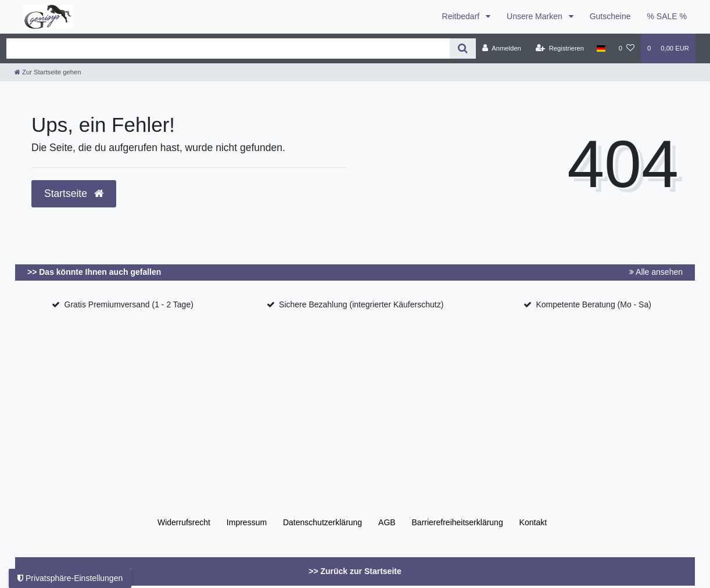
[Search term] (228, 49)
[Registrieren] (560, 48)
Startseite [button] (74, 193)
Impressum (247, 522)
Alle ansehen (656, 272)
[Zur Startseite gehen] (48, 72)
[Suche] (463, 49)
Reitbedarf (462, 16)
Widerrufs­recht (184, 522)
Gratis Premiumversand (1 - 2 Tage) (129, 304)
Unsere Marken (536, 16)
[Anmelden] (502, 48)
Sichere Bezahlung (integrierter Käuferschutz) (361, 304)
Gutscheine (610, 16)
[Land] (601, 48)
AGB (387, 522)
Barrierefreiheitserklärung (458, 522)
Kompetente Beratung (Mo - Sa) (593, 304)
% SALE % (667, 16)
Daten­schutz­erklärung (322, 522)
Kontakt (533, 522)
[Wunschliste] (627, 48)
